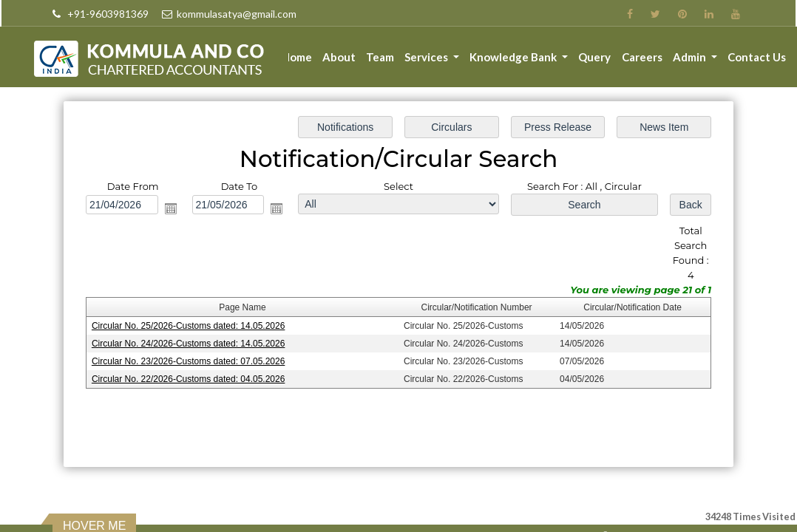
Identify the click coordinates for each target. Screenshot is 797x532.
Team (381, 57)
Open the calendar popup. (173, 209)
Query (595, 57)
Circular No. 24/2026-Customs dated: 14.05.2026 (191, 343)
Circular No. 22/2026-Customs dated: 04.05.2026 (191, 378)
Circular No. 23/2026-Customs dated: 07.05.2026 (191, 361)
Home (298, 57)
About (340, 57)
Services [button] (429, 57)
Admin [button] (691, 57)
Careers (642, 57)
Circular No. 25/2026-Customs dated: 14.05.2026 (191, 325)
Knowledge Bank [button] (516, 57)
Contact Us (757, 57)
